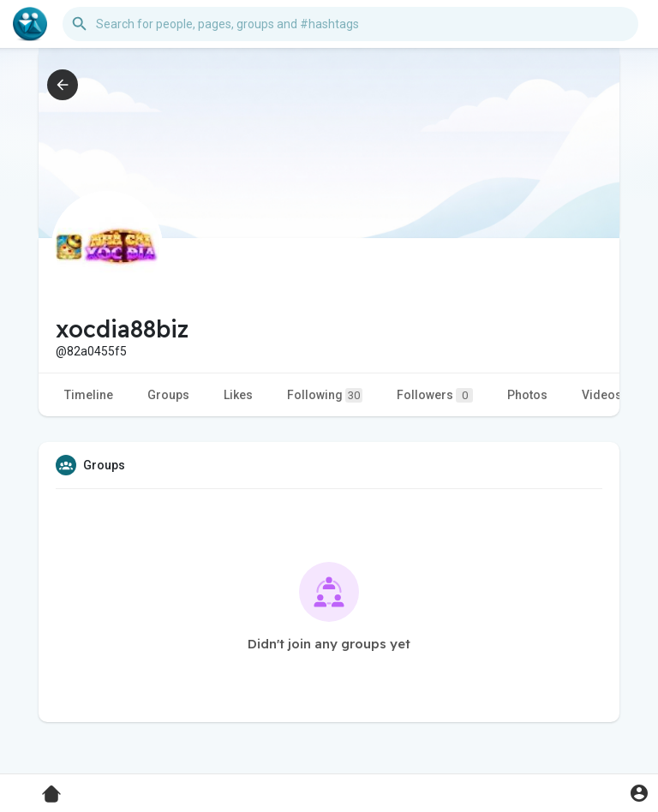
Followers (435, 395)
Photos (527, 395)
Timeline (89, 395)
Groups (168, 395)
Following (325, 395)
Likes (238, 395)
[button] (350, 24)
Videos (602, 395)
